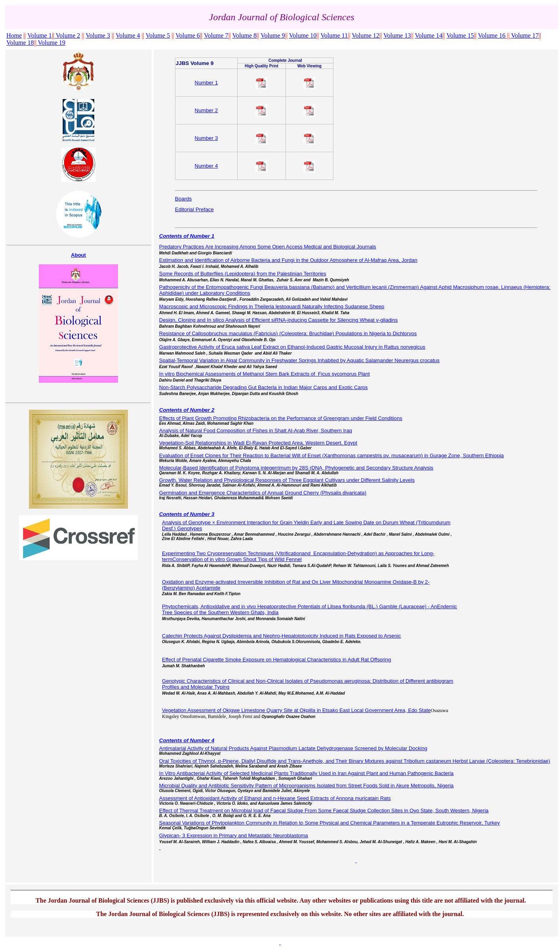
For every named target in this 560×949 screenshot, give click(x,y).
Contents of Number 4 (187, 740)
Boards (183, 199)
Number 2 (207, 110)
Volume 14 (429, 35)
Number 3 (207, 138)
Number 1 (207, 83)
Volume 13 (397, 35)
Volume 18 (20, 43)
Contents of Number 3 (187, 514)
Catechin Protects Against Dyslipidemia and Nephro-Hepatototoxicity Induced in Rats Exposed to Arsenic (281, 636)
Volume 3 (98, 35)
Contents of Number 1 (187, 236)
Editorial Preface (194, 209)
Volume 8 (245, 35)
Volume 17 (525, 35)
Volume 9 (273, 35)
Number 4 (207, 166)
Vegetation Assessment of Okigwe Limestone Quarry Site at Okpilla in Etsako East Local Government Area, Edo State (296, 710)
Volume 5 (158, 35)
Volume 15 (460, 35)
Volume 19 (52, 43)
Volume (128, 35)
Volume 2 (68, 35)
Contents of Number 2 (187, 410)
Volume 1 (39, 35)
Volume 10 (303, 35)
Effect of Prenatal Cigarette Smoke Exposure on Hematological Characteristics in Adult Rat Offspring (276, 660)
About (78, 255)
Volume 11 (334, 35)
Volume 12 (365, 35)
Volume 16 (492, 35)
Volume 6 (188, 35)
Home (14, 35)
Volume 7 (216, 35)
